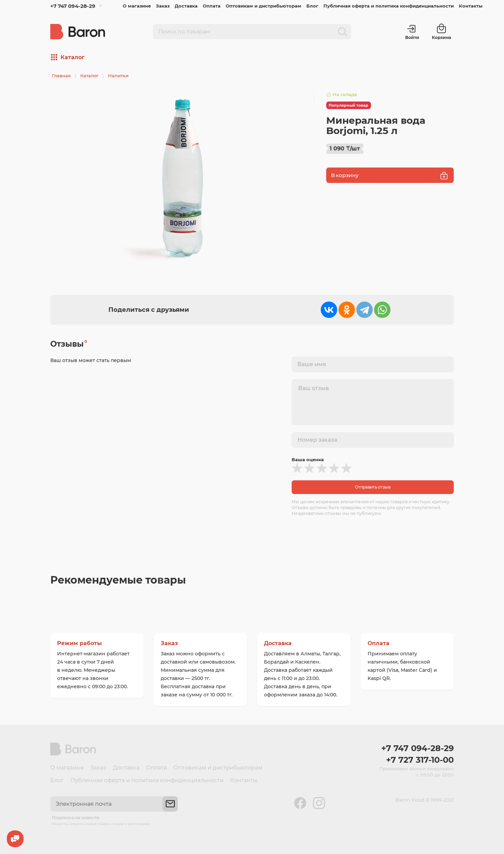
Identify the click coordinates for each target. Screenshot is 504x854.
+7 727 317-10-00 (420, 760)
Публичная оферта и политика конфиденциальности (389, 6)
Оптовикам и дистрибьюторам (263, 6)
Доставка (186, 6)
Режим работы (79, 643)
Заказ (163, 6)
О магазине (137, 6)
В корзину (390, 176)
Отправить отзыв (373, 487)
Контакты (471, 6)
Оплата (212, 6)
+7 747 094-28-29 (73, 6)
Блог (312, 6)
